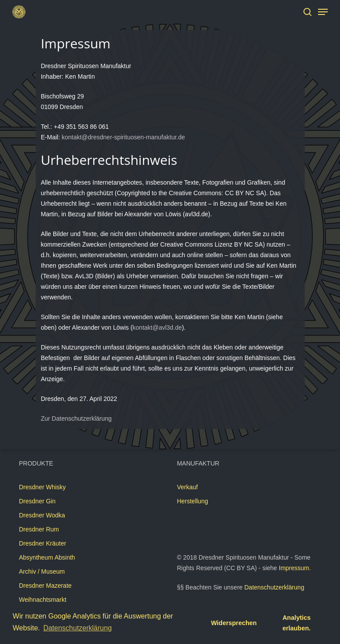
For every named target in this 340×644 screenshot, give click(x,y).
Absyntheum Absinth (47, 557)
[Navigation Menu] (323, 12)
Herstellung (192, 501)
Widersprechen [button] (234, 623)
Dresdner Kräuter (42, 543)
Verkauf (187, 487)
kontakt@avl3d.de (157, 327)
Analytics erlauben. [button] (296, 623)
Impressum (294, 568)
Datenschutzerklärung (274, 587)
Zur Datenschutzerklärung (76, 418)
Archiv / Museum (42, 571)
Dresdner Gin (37, 501)
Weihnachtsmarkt (43, 600)
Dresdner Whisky (42, 487)
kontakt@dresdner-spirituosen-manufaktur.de (123, 137)
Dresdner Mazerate (45, 586)
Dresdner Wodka (42, 515)
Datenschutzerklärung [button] (77, 628)
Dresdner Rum (39, 529)
